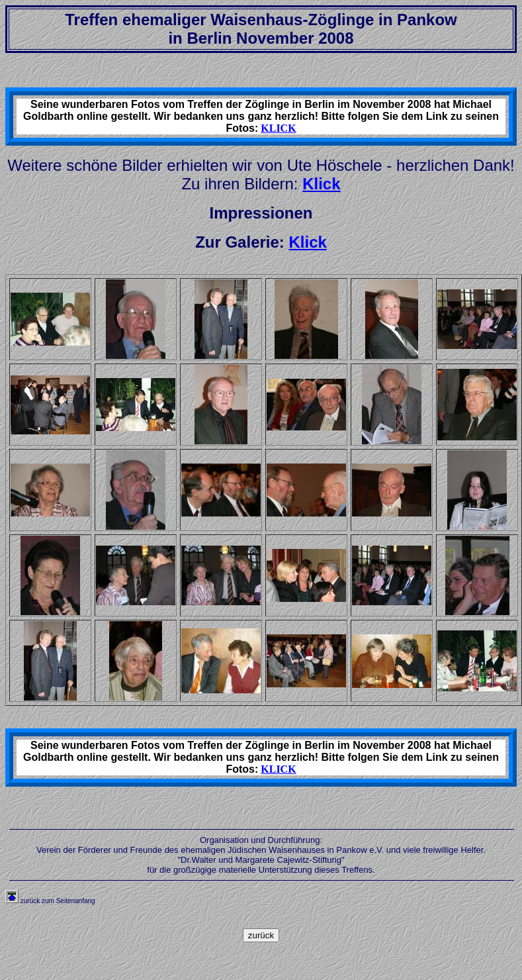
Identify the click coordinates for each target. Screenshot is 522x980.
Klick (321, 184)
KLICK (278, 128)
